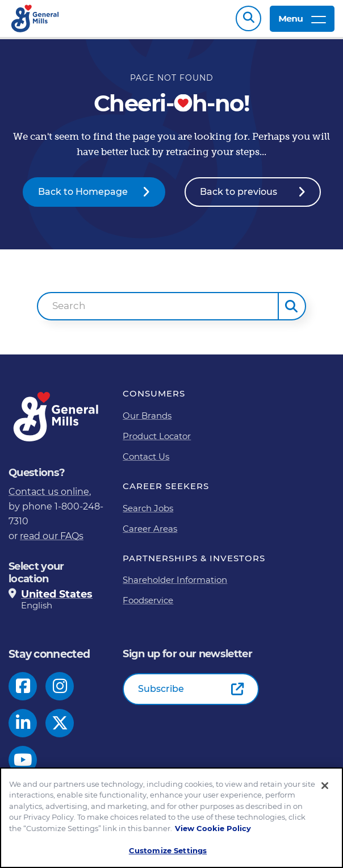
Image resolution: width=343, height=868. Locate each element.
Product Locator (157, 442)
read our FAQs (52, 542)
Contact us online (49, 497)
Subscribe (161, 694)
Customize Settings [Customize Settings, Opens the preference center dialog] (168, 850)
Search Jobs (148, 514)
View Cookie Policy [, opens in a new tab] (213, 828)
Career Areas (150, 534)
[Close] (325, 786)
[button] (292, 312)
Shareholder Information (175, 585)
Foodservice (148, 606)
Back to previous (239, 197)
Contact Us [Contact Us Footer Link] (146, 462)
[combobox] (158, 312)
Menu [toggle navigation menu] (302, 21)
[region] (171, 818)
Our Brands (147, 421)
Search (248, 21)
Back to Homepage (83, 197)
